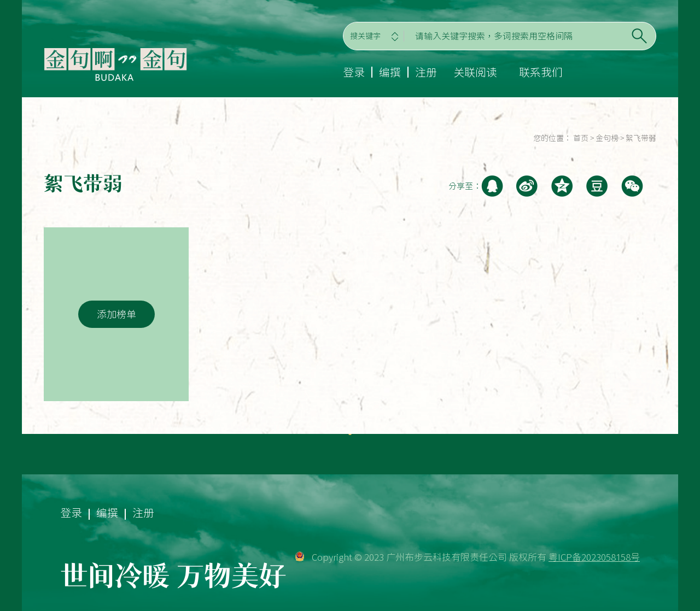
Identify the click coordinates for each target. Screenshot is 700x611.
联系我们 (541, 72)
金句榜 (607, 138)
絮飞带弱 (641, 138)
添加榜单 (116, 314)
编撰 (390, 72)
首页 (581, 138)
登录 (354, 72)
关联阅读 (475, 72)
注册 (426, 72)
